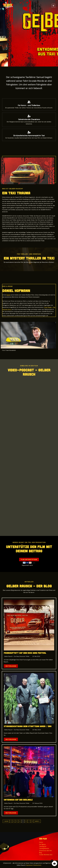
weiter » (37, 821)
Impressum (29, 865)
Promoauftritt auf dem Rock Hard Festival (25, 653)
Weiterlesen (11, 666)
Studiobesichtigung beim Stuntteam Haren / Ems (28, 726)
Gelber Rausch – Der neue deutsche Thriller (17, 656)
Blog (40, 853)
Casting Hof (43, 846)
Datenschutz (38, 865)
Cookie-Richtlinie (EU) (46, 855)
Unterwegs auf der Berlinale (18, 800)
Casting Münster (44, 849)
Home (41, 842)
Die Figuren (42, 844)
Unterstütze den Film (45, 851)
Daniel (8, 295)
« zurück (6, 821)
